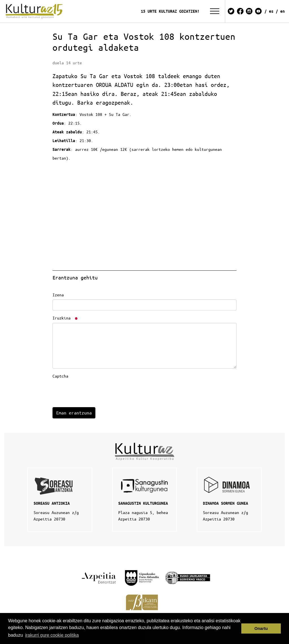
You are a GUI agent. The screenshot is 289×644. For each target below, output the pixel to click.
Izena (58, 295)
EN (283, 11)
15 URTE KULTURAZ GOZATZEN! (170, 11)
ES (271, 11)
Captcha (60, 376)
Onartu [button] (261, 628)
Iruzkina (65, 318)
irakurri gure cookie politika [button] (52, 635)
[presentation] (95, 392)
